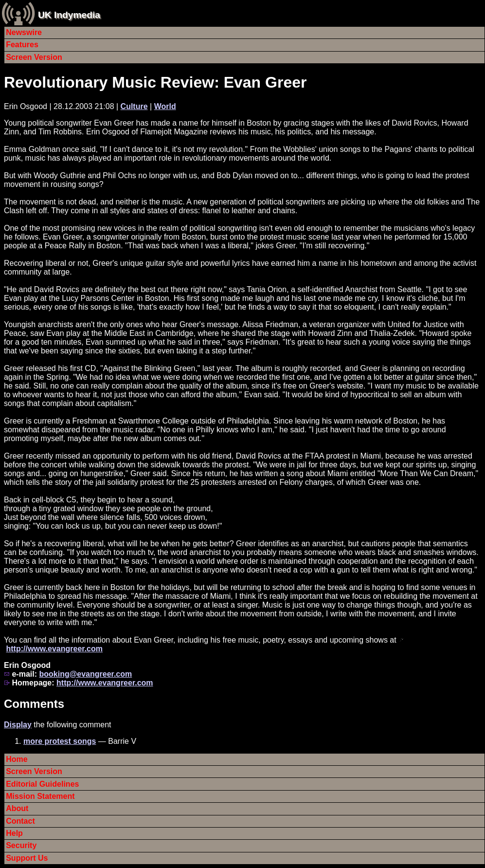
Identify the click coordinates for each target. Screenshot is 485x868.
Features (22, 45)
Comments (34, 704)
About (17, 808)
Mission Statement (40, 796)
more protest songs (60, 741)
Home (17, 759)
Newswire (24, 32)
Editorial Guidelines (42, 784)
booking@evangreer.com (85, 674)
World (165, 106)
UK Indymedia (69, 15)
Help (14, 833)
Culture (134, 106)
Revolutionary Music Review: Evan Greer (155, 82)
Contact (20, 821)
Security (21, 845)
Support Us (27, 858)
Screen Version (34, 57)
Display (18, 725)
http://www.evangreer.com (54, 649)
